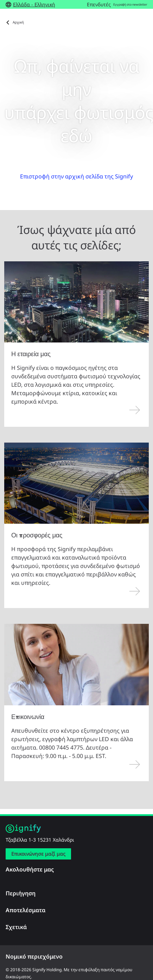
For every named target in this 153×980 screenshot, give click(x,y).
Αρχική (18, 22)
